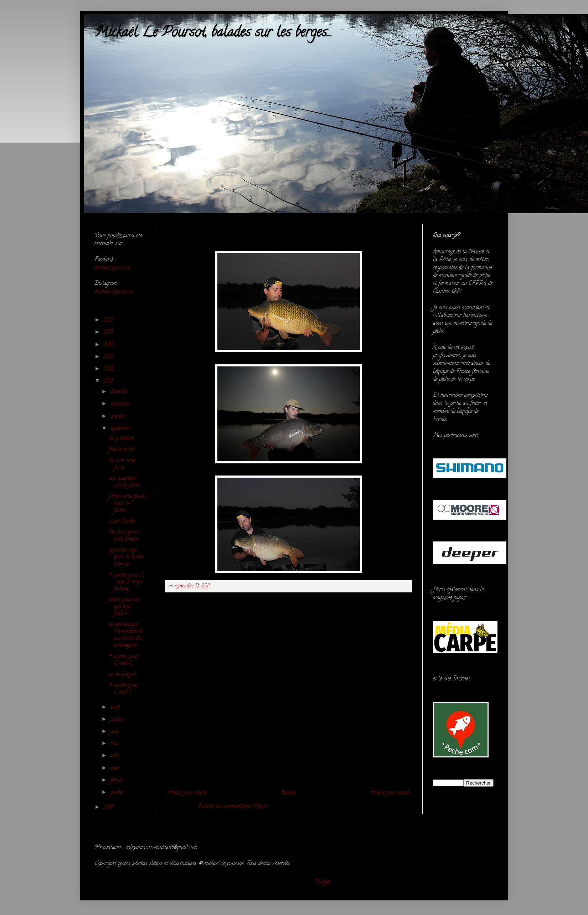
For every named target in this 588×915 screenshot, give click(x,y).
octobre (118, 417)
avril (116, 756)
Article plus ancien (390, 793)
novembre (121, 404)
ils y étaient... (122, 438)
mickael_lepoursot (114, 292)
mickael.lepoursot (112, 268)
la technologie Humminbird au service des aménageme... (126, 635)
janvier (118, 793)
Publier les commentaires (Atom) (233, 807)
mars (116, 769)
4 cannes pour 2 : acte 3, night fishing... (126, 582)
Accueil (288, 793)
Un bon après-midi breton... (125, 536)
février (118, 781)
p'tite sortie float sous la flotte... (127, 503)
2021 (110, 320)
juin (115, 732)
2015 (110, 333)
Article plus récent (187, 793)
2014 (110, 345)
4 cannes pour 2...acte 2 (124, 660)
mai (115, 744)
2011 (109, 381)
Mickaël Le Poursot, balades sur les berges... (213, 33)
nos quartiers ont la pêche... (125, 482)
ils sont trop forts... (122, 464)
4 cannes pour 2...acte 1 (124, 689)
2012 (110, 369)
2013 (110, 357)
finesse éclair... (123, 449)
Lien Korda (122, 521)
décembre (120, 392)
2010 (109, 808)
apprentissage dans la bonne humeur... (126, 557)
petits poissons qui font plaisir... (124, 607)
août (116, 708)
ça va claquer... (124, 674)
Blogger (323, 882)
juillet (117, 720)
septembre (121, 429)
